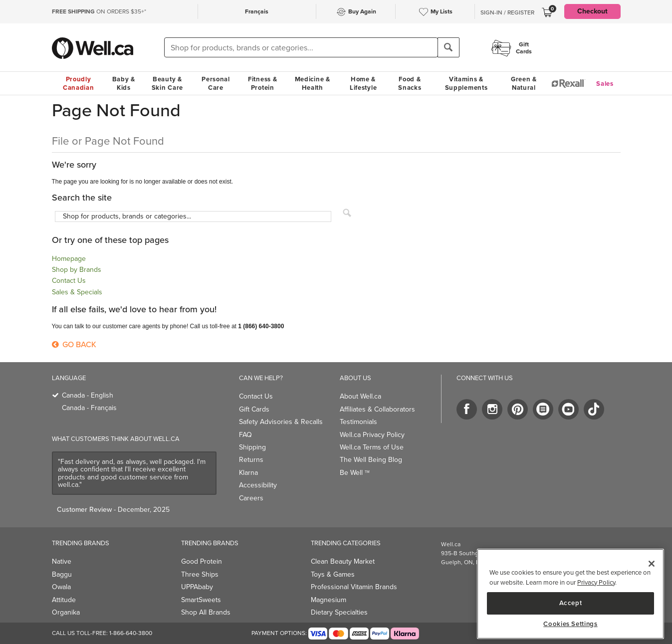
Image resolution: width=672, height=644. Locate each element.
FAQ (245, 435)
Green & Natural (524, 83)
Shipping (252, 447)
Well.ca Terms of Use (372, 447)
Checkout (592, 11)
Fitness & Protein (262, 83)
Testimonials (358, 422)
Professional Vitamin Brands (354, 587)
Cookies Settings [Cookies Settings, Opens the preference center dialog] (570, 624)
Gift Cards (254, 409)
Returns (251, 460)
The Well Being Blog (371, 460)
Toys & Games (333, 574)
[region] (570, 594)
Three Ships (200, 574)
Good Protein (202, 561)
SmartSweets (201, 600)
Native (62, 561)
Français (257, 11)
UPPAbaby (197, 587)
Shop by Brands (77, 270)
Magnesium (329, 600)
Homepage (69, 259)
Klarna (248, 473)
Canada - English (88, 395)
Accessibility (258, 485)
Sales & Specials (77, 292)
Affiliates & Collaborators (377, 409)
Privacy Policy (596, 582)
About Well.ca (360, 396)
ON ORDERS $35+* (99, 11)
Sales (605, 84)
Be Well (355, 473)
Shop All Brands (206, 612)
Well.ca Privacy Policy (372, 435)
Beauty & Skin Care (167, 83)
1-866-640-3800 (131, 633)
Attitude (64, 600)
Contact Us (69, 281)
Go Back (74, 344)
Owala (61, 587)
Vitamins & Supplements (466, 83)
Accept (571, 603)
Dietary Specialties (339, 612)
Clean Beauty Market (343, 561)
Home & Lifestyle (363, 83)
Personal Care (216, 83)
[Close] (652, 564)
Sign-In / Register (507, 12)
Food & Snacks (410, 83)
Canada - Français (89, 408)
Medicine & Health (313, 83)
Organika (66, 612)
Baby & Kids (124, 83)
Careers (251, 498)
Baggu (62, 574)
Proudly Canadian (79, 83)
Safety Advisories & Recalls (281, 422)
